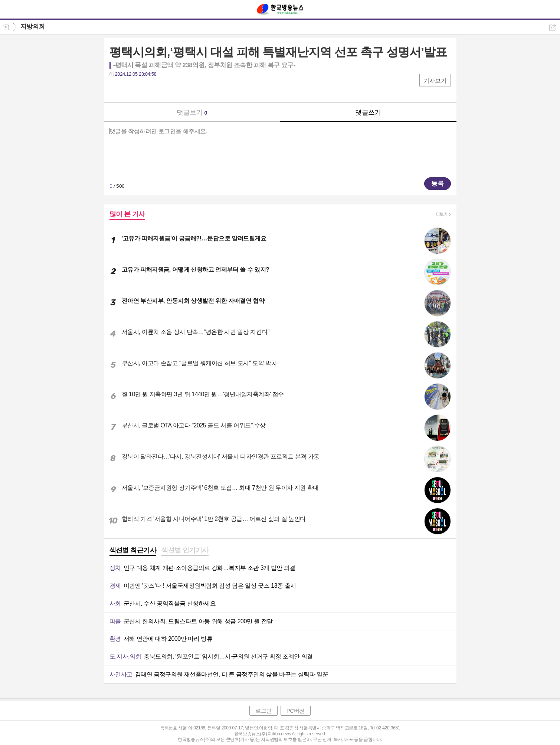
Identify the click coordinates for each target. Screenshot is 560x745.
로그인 (263, 711)
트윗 (131, 89)
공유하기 (552, 27)
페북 (116, 89)
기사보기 (435, 81)
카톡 (146, 89)
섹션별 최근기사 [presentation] (133, 550)
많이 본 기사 (127, 214)
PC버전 (296, 711)
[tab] (133, 551)
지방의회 (33, 27)
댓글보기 (192, 112)
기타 (161, 89)
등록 (438, 183)
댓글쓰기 (368, 112)
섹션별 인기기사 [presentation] (185, 550)
